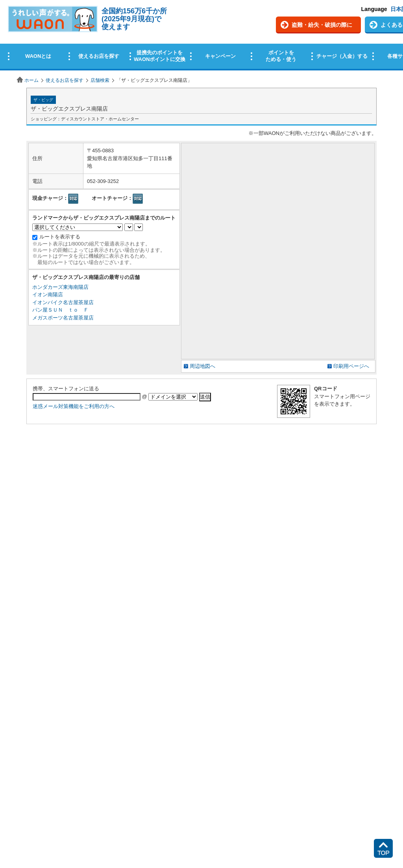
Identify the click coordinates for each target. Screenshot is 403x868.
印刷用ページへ (351, 366)
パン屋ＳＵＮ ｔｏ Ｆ (60, 310)
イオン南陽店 (48, 295)
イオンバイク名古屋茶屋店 (63, 302)
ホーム (31, 80)
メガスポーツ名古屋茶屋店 (63, 318)
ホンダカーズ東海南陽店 (60, 287)
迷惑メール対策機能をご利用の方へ (74, 406)
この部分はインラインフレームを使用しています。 (201, 36)
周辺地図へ (202, 366)
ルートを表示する (60, 237)
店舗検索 (100, 80)
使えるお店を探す (65, 80)
